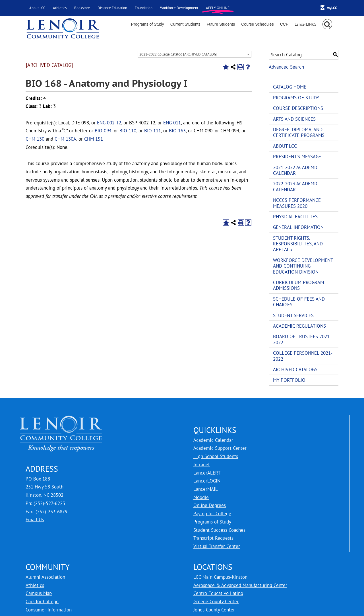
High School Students (216, 456)
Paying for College (212, 514)
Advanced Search (286, 67)
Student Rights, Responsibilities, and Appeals (298, 244)
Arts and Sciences (294, 119)
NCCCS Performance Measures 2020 (297, 203)
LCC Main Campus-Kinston (220, 577)
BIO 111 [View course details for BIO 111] (153, 131)
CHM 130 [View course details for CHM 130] (35, 139)
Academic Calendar (213, 440)
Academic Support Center (220, 448)
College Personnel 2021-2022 (303, 356)
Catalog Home (290, 87)
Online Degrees (210, 505)
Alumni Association (45, 577)
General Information (298, 227)
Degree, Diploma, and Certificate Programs (299, 132)
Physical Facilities (295, 217)
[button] (327, 24)
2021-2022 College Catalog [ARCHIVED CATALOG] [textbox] (178, 54)
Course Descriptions (298, 108)
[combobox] (195, 54)
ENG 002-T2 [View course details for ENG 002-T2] (109, 123)
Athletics (35, 585)
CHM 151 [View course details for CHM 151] (94, 139)
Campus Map (39, 593)
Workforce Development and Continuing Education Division (303, 266)
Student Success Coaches (219, 530)
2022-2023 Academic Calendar (296, 186)
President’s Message (297, 157)
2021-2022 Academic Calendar (296, 170)
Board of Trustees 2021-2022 (302, 339)
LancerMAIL (206, 489)
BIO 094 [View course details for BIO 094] (103, 131)
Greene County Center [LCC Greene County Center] (216, 601)
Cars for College (42, 601)
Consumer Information (49, 610)
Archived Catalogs (295, 369)
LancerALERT (207, 473)
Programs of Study (296, 98)
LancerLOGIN (207, 481)
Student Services (293, 315)
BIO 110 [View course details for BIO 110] (128, 131)
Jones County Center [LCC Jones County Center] (214, 610)
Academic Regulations (299, 326)
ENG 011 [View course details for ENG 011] (172, 123)
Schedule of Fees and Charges (299, 302)
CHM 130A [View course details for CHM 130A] (65, 139)
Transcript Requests (213, 538)
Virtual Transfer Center (217, 546)
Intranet (202, 465)
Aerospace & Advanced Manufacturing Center (240, 585)
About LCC (285, 146)
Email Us (35, 520)
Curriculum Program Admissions (298, 285)
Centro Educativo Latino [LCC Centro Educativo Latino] (218, 593)
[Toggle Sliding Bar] (305, 24)
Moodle (201, 497)
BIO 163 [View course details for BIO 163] (177, 131)
